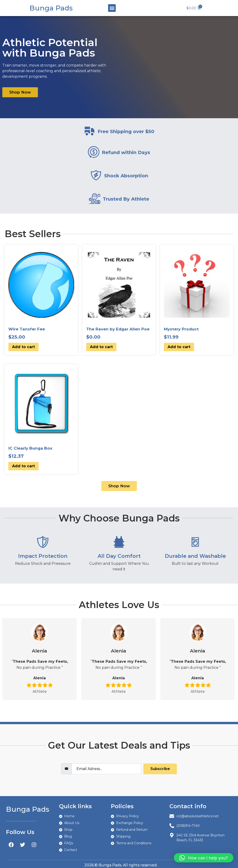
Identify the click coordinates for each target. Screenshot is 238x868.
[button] (112, 8)
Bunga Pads (51, 8)
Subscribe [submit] (160, 769)
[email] (106, 769)
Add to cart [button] (23, 347)
